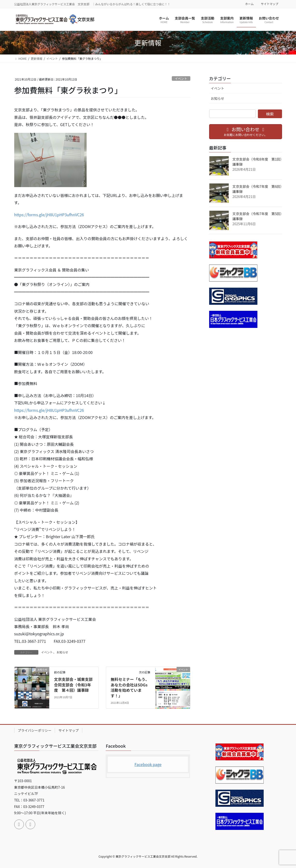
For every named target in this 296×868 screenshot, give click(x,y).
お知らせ (62, 652)
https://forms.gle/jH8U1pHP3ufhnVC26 (49, 215)
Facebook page (148, 764)
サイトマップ (269, 4)
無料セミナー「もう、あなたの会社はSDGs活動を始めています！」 (130, 687)
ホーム (249, 4)
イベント (181, 78)
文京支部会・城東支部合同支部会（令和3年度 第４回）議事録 (73, 685)
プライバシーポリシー (35, 730)
